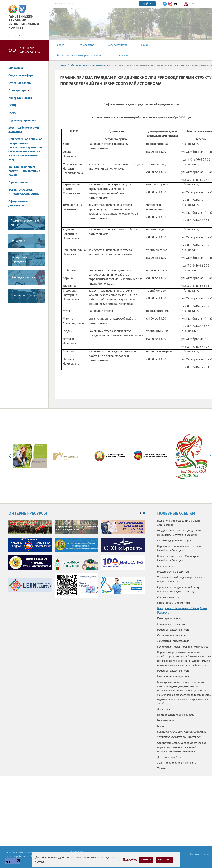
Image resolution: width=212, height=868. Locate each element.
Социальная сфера (22, 76)
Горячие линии (199, 854)
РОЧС (12, 113)
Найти (147, 4)
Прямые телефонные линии (25, 223)
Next (210, 456)
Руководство (87, 45)
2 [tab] (144, 514)
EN (15, 36)
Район (145, 45)
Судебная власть (20, 83)
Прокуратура (19, 91)
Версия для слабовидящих (30, 50)
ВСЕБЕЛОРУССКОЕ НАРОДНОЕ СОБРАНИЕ (24, 192)
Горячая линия (18, 183)
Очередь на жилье (23, 278)
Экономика (18, 68)
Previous (11, 456)
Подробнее (130, 860)
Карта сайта (195, 4)
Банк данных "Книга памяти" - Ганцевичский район (24, 171)
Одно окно (123, 55)
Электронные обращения (20, 259)
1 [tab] (141, 514)
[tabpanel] (77, 560)
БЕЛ (20, 36)
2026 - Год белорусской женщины (24, 130)
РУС (10, 36)
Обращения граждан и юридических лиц (79, 55)
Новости (60, 45)
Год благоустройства (22, 120)
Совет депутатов (118, 45)
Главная (64, 65)
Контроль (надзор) (21, 98)
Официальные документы (18, 204)
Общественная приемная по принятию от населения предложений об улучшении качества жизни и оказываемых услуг (25, 149)
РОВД (12, 105)
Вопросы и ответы (23, 296)
